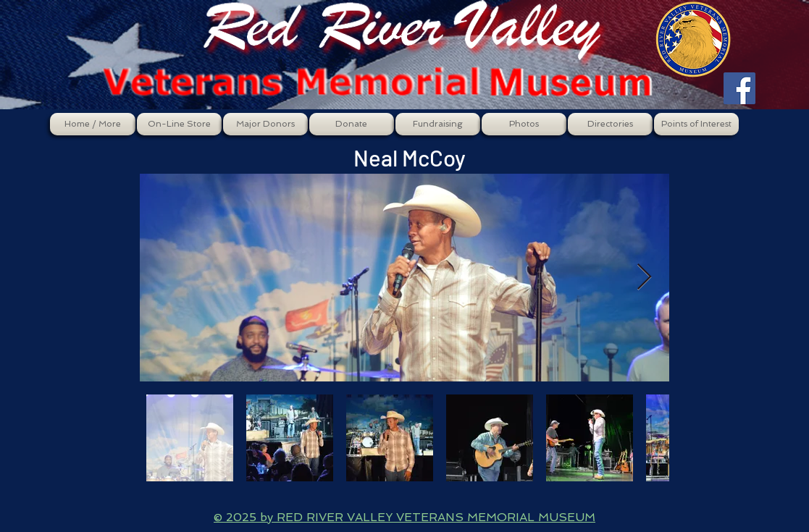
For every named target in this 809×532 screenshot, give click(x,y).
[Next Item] (644, 278)
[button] (179, 124)
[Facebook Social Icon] (739, 88)
